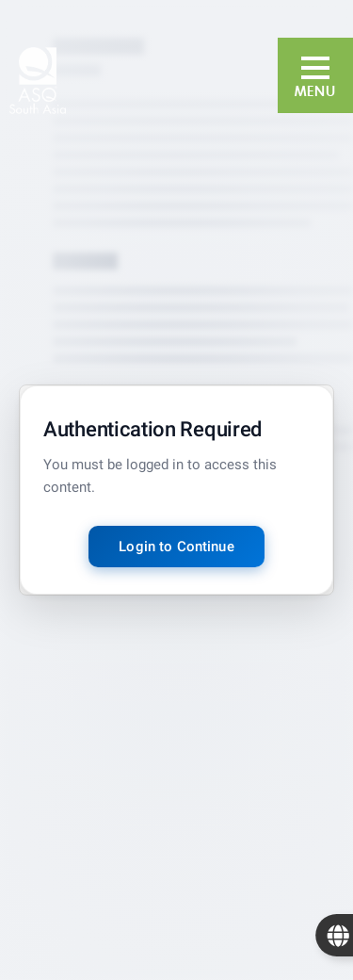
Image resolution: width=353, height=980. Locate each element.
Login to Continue (176, 547)
